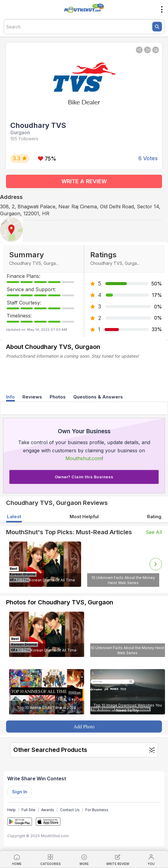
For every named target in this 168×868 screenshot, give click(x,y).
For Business (97, 810)
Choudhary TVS (38, 125)
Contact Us (70, 810)
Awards (48, 810)
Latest (14, 517)
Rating (154, 517)
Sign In (20, 792)
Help (12, 810)
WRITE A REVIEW (84, 181)
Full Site (28, 810)
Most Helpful (84, 517)
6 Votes (148, 158)
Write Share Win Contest (37, 779)
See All (154, 532)
